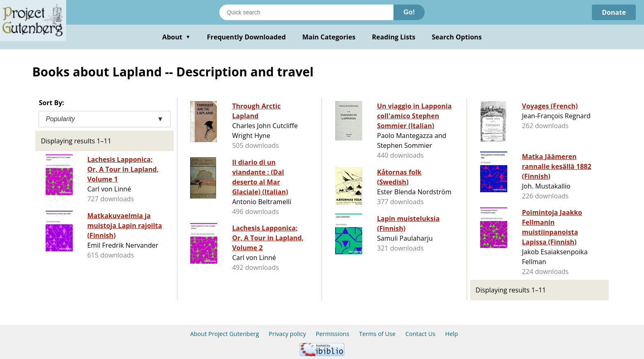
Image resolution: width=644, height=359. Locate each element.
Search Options (457, 37)
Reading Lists (394, 37)
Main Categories (329, 37)
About (176, 37)
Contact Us (420, 334)
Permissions (333, 334)
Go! (409, 12)
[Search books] (306, 12)
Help (452, 334)
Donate (614, 12)
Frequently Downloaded (246, 37)
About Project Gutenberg (225, 334)
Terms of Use (377, 334)
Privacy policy (287, 334)
